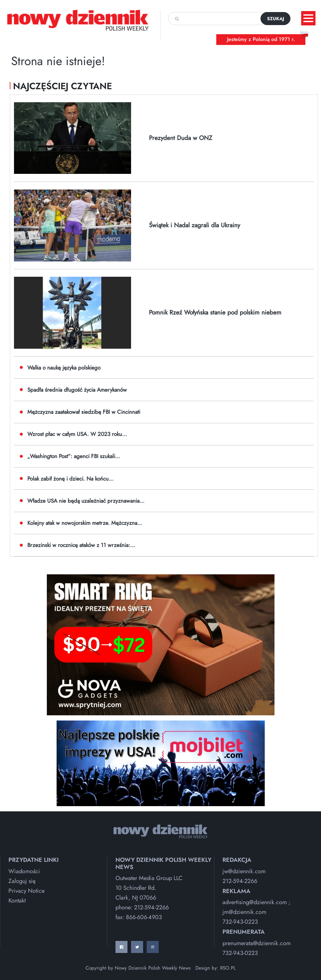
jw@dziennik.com (244, 871)
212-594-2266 (151, 907)
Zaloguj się (22, 881)
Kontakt (17, 901)
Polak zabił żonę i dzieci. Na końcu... (70, 479)
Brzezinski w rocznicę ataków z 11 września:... (81, 545)
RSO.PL (228, 968)
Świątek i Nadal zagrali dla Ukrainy (194, 225)
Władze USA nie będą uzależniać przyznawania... (86, 501)
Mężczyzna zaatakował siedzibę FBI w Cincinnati (84, 412)
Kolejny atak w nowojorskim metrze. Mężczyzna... (85, 523)
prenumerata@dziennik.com (257, 943)
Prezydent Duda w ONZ (181, 138)
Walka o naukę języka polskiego (64, 368)
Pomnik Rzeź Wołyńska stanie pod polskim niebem (215, 312)
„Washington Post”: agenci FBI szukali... (74, 456)
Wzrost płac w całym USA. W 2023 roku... (77, 434)
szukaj (276, 19)
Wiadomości (24, 871)
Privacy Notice (27, 891)
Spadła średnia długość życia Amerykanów (77, 390)
